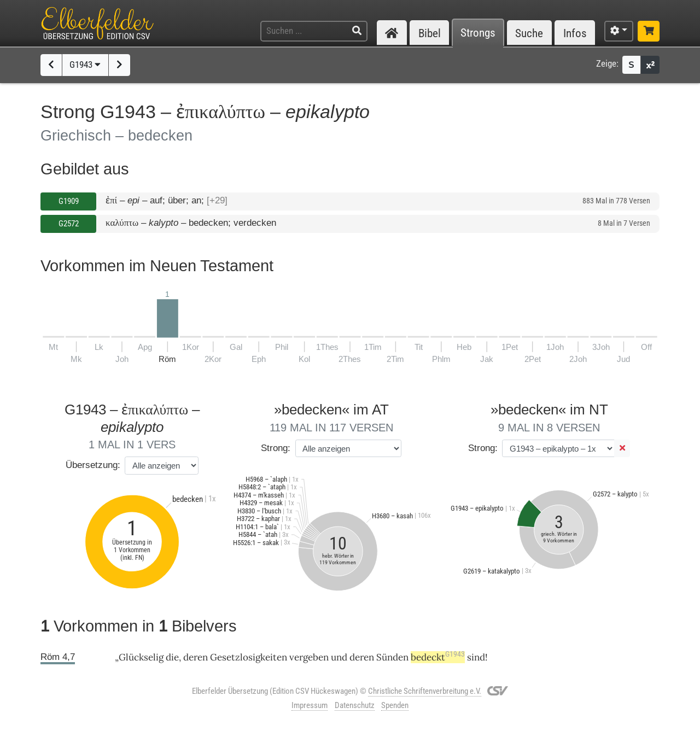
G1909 (69, 201)
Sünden (392, 657)
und (339, 657)
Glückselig (141, 657)
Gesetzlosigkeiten (249, 657)
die (172, 657)
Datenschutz (355, 705)
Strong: (276, 448)
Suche (529, 33)
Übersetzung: (93, 465)
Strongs (478, 33)
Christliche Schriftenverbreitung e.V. (425, 691)
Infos (575, 33)
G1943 (85, 65)
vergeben (309, 657)
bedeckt (438, 657)
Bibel (430, 33)
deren (362, 657)
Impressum (310, 705)
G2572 (69, 224)
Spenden (395, 705)
